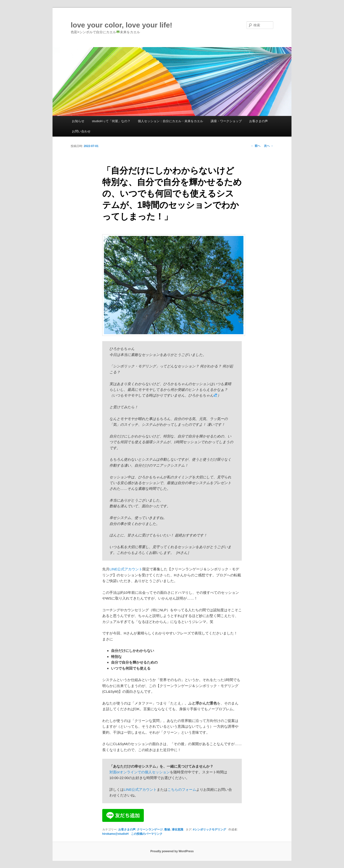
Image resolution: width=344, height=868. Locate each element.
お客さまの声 (258, 121)
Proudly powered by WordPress (172, 851)
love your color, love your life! (121, 25)
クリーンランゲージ (150, 830)
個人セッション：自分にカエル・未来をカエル (170, 121)
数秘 (167, 830)
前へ (255, 146)
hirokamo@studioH (115, 834)
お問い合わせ (81, 131)
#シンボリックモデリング (209, 830)
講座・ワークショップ (226, 121)
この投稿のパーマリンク (147, 834)
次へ (269, 146)
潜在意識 (177, 830)
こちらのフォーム (182, 789)
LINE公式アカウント (126, 569)
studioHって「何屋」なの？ (111, 121)
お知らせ (78, 121)
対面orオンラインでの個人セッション (140, 772)
